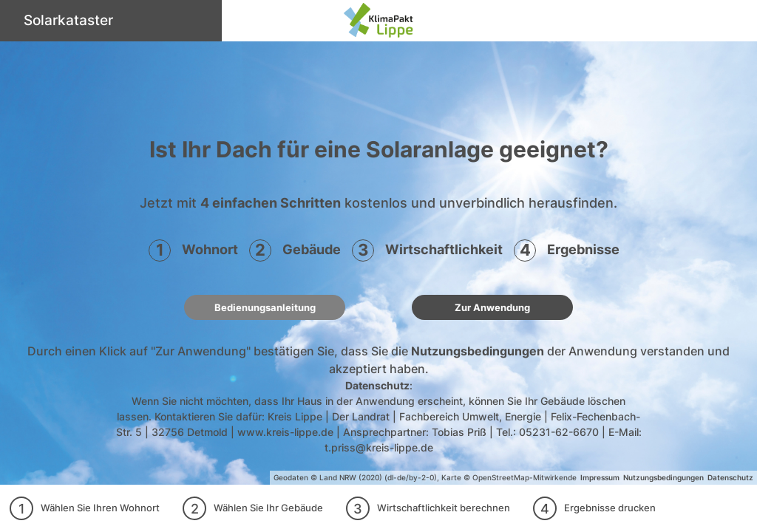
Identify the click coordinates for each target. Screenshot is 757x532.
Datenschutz (377, 385)
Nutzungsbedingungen (478, 351)
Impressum (600, 477)
